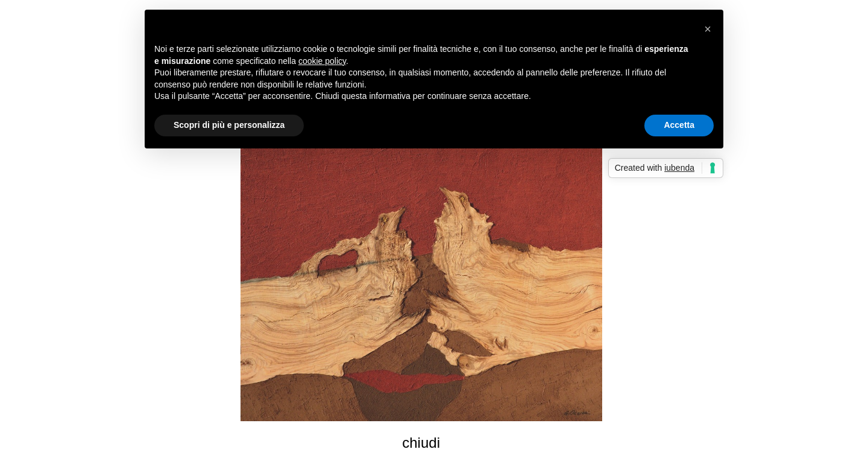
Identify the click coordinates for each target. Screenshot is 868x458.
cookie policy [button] (322, 61)
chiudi (421, 443)
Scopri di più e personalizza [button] (229, 125)
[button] (708, 29)
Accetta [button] (679, 125)
